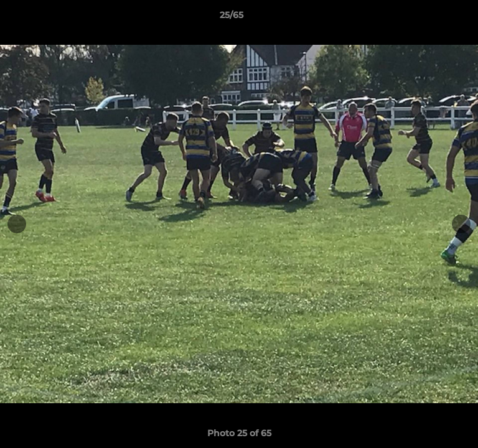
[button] (433, 18)
